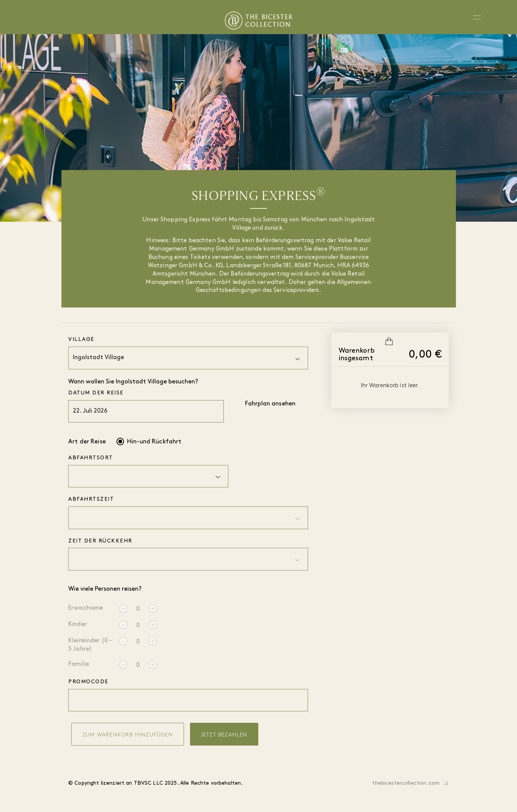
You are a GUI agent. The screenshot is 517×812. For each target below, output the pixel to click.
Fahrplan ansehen (270, 404)
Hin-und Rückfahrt (154, 442)
